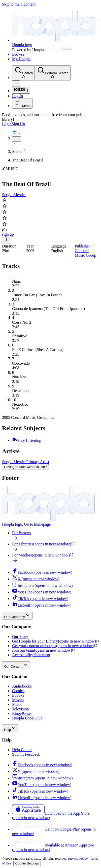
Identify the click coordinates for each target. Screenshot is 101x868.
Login (7, 124)
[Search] (23, 73)
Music (17, 151)
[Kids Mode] (21, 90)
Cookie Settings (27, 863)
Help (10, 728)
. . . (16, 139)
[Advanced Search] (16, 84)
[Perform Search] (53, 73)
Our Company (17, 616)
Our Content (16, 665)
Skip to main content (19, 4)
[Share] (7, 240)
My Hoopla (21, 59)
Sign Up (18, 124)
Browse (18, 54)
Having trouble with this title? (25, 467)
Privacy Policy (78, 859)
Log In (18, 96)
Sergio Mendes (14, 195)
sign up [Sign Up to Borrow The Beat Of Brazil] (8, 234)
